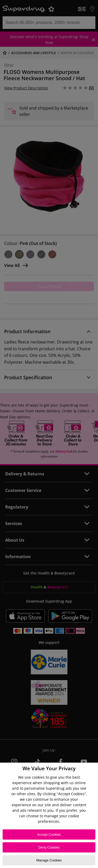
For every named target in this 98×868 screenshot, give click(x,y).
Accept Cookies (49, 834)
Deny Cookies (49, 847)
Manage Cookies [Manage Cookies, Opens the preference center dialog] (49, 860)
